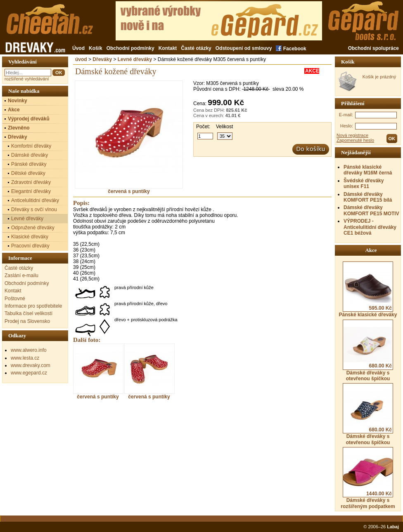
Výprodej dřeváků (29, 119)
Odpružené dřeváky (33, 228)
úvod (81, 59)
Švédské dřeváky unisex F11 (364, 184)
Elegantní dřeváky (31, 191)
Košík (96, 48)
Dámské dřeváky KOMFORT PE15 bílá (368, 197)
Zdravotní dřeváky (31, 182)
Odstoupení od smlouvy (244, 48)
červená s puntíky (129, 189)
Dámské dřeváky (30, 155)
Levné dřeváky (135, 59)
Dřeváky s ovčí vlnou (34, 210)
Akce (14, 110)
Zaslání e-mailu (21, 275)
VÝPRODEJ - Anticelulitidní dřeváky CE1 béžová (370, 227)
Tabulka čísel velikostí (28, 313)
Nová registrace (352, 135)
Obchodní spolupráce (373, 48)
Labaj (393, 527)
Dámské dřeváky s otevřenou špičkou (368, 351)
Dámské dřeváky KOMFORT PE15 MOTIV (371, 210)
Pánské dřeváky (29, 164)
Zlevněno (19, 128)
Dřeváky (102, 59)
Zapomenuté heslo (355, 140)
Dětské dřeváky (28, 173)
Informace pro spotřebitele (33, 306)
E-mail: (346, 115)
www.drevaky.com (31, 365)
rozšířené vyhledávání (27, 79)
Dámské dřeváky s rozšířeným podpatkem (368, 478)
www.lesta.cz (25, 358)
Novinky (18, 101)
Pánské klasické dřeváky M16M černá (368, 170)
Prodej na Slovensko (27, 321)
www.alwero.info (29, 350)
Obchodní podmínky (130, 48)
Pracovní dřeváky (30, 246)
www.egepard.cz (29, 373)
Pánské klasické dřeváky (368, 290)
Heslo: (347, 126)
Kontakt (168, 48)
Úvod (78, 48)
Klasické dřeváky (30, 237)
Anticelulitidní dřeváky (35, 200)
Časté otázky (196, 48)
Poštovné (15, 299)
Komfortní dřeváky (31, 146)
